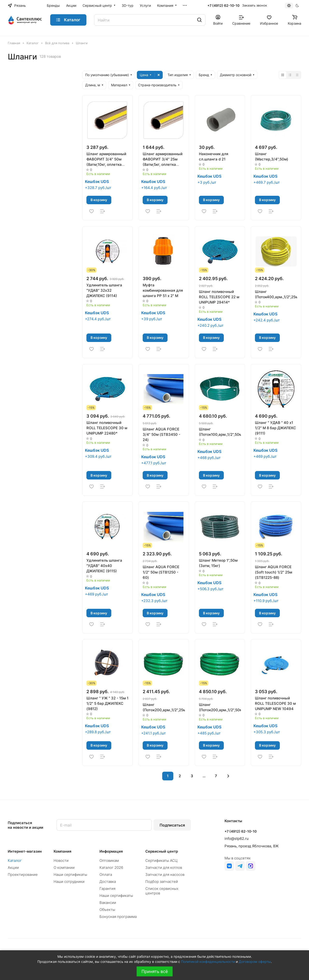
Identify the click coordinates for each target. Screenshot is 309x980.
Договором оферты (255, 962)
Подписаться (172, 825)
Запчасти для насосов (165, 875)
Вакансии (108, 903)
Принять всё (155, 971)
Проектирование (23, 875)
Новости (61, 860)
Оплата (106, 875)
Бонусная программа (118, 917)
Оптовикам (109, 860)
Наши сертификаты (70, 875)
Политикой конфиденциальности (208, 962)
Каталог (15, 860)
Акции (13, 867)
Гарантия (107, 889)
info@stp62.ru (237, 838)
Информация (111, 851)
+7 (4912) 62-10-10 (223, 5)
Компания (63, 851)
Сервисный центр (162, 851)
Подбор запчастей (162, 882)
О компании (64, 867)
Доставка (108, 882)
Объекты (107, 910)
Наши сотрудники (69, 882)
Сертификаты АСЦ (161, 860)
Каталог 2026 (111, 867)
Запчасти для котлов (164, 867)
